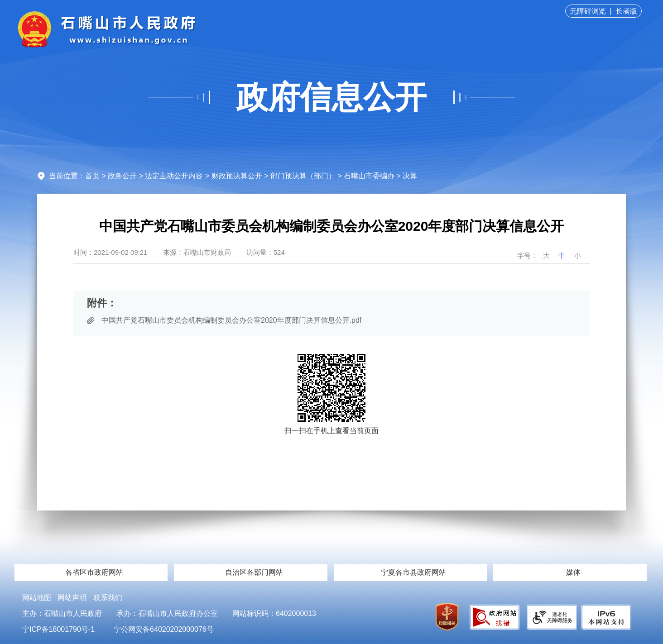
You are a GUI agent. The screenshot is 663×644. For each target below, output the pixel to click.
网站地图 (37, 598)
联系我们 (108, 598)
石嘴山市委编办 (369, 176)
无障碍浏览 (588, 11)
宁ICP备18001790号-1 (58, 629)
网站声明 (72, 598)
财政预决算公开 (237, 176)
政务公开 (122, 176)
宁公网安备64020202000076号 (164, 629)
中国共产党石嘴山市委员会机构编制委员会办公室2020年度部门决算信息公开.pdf (231, 320)
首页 (92, 176)
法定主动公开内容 (174, 176)
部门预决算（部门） (303, 176)
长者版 (626, 11)
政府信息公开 (331, 97)
